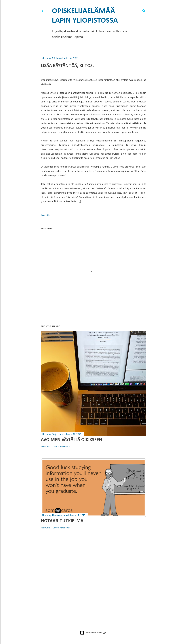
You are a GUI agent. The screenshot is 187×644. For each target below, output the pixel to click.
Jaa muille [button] (46, 215)
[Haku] (144, 10)
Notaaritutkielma (62, 521)
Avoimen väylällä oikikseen (72, 440)
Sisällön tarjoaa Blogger (94, 633)
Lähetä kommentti (61, 447)
